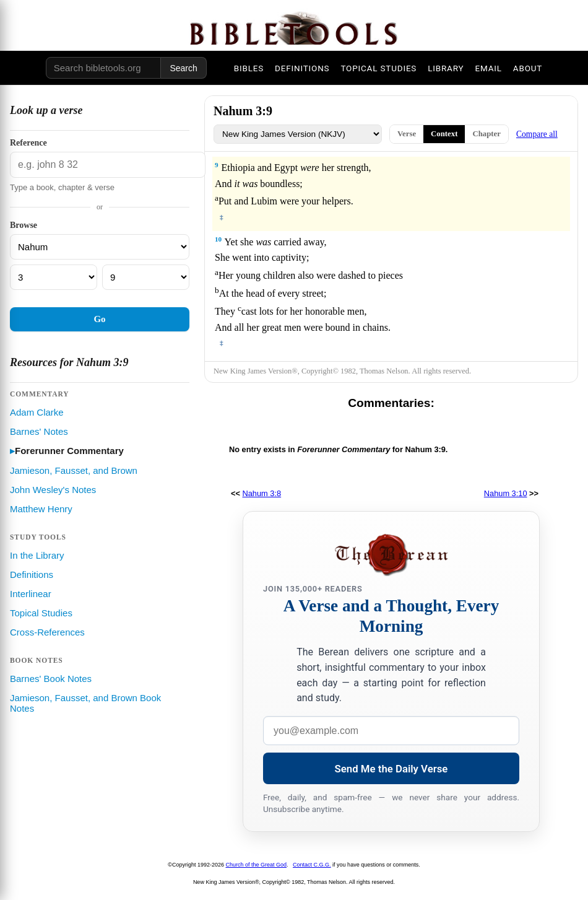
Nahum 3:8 (262, 493)
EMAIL (488, 68)
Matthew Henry (41, 509)
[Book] (100, 247)
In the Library (37, 555)
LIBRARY (446, 68)
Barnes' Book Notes (51, 679)
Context (444, 134)
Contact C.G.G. (312, 865)
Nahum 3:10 (506, 493)
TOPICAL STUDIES (378, 68)
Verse (407, 134)
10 (218, 239)
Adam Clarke (37, 412)
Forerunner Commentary (69, 451)
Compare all (537, 134)
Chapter (486, 134)
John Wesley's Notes (53, 490)
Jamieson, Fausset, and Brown (74, 470)
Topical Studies (41, 613)
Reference (28, 143)
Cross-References (47, 632)
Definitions (32, 575)
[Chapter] (54, 277)
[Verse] (146, 277)
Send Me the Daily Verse (391, 769)
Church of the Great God (257, 865)
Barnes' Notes (39, 431)
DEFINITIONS (302, 68)
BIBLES (249, 68)
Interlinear (31, 594)
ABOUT (528, 68)
